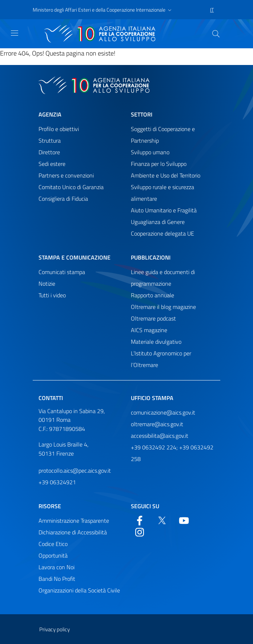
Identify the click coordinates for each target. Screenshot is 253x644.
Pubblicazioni (151, 257)
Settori (142, 114)
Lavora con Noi (57, 567)
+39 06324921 (57, 482)
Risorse (50, 506)
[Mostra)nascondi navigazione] (15, 33)
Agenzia (50, 114)
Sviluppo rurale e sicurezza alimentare (162, 193)
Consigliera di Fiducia (63, 199)
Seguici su (145, 506)
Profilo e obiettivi (59, 129)
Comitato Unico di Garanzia (71, 187)
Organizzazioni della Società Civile (79, 590)
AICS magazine (149, 330)
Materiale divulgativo (156, 342)
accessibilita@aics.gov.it (160, 436)
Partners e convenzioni (66, 175)
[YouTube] (184, 520)
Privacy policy (55, 629)
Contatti (51, 398)
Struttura (50, 140)
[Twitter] (162, 520)
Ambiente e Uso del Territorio (166, 175)
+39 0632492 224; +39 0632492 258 (172, 453)
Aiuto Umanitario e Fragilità (164, 210)
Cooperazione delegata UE (162, 233)
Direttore (49, 152)
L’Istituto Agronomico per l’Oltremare (161, 359)
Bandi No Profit (57, 579)
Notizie (47, 284)
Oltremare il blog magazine (163, 307)
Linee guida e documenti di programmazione (163, 278)
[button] (103, 10)
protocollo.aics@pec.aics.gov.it (75, 470)
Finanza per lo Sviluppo (159, 164)
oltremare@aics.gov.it (157, 424)
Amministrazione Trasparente (74, 521)
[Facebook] (140, 520)
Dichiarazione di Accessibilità (73, 532)
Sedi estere (52, 164)
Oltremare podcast (153, 318)
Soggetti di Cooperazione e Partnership (163, 135)
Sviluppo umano (150, 152)
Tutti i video (52, 295)
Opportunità (53, 555)
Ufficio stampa (152, 398)
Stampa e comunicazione (75, 257)
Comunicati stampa (62, 272)
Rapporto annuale (152, 295)
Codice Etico (53, 544)
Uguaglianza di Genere (158, 222)
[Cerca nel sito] (216, 34)
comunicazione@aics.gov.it (163, 412)
